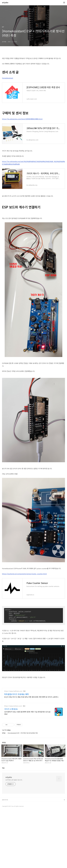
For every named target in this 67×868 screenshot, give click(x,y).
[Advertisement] (33, 700)
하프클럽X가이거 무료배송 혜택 (16, 723)
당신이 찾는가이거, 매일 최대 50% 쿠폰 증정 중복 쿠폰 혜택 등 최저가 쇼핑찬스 (31, 725)
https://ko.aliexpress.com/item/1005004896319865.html (22, 119)
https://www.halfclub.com (13, 720)
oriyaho (5, 3)
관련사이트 (5, 828)
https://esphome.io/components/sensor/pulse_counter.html (24, 574)
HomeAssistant (8, 78)
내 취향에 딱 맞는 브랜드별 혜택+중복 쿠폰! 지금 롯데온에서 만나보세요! (27, 741)
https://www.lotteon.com (13, 735)
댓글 (3, 797)
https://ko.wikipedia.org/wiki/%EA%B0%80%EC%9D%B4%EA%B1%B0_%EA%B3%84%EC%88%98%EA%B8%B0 (33, 163)
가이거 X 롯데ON (11, 738)
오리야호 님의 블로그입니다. (14, 808)
